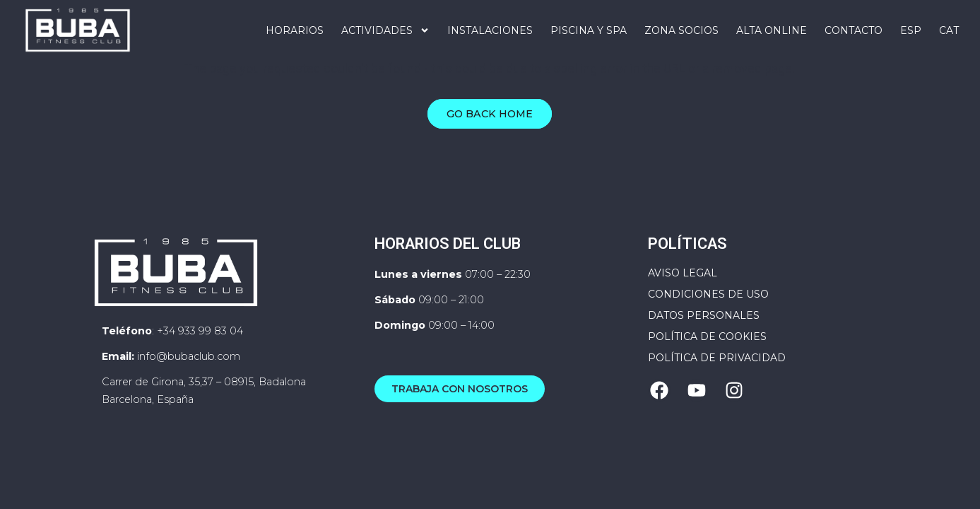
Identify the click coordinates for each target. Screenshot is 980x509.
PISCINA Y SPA (589, 30)
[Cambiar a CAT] (949, 30)
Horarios (295, 30)
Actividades (385, 30)
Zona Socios (681, 30)
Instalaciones (490, 30)
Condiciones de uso (708, 318)
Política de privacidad (717, 382)
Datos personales (704, 339)
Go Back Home (490, 138)
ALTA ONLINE (772, 30)
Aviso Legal (683, 297)
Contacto (854, 30)
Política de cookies (707, 361)
